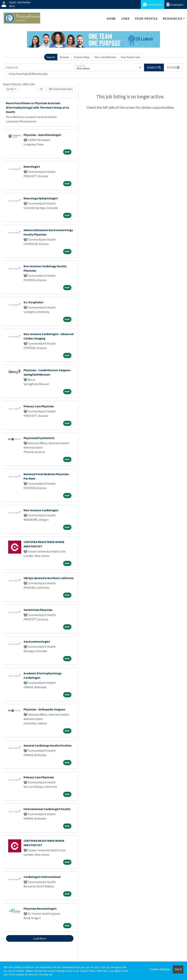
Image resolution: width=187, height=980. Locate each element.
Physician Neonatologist (40, 909)
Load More (40, 938)
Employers (175, 4)
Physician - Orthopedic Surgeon (44, 709)
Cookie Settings (160, 969)
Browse (64, 57)
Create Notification (61, 89)
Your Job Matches (105, 57)
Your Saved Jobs (131, 57)
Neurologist (32, 167)
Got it (178, 969)
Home (111, 19)
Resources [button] (172, 19)
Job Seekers (153, 4)
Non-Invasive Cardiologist (41, 510)
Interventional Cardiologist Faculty (47, 809)
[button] (173, 67)
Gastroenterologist (37, 641)
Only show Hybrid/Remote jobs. (28, 74)
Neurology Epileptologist (41, 198)
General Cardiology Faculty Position (48, 745)
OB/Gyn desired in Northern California (48, 578)
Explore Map (82, 57)
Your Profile (146, 19)
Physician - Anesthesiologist (42, 135)
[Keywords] (39, 67)
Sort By (10, 89)
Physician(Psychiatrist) (39, 438)
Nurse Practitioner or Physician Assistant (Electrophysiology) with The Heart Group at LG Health (37, 107)
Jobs (125, 19)
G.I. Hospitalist (34, 302)
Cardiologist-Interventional (42, 877)
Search (51, 57)
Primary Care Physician (39, 406)
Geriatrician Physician (38, 610)
